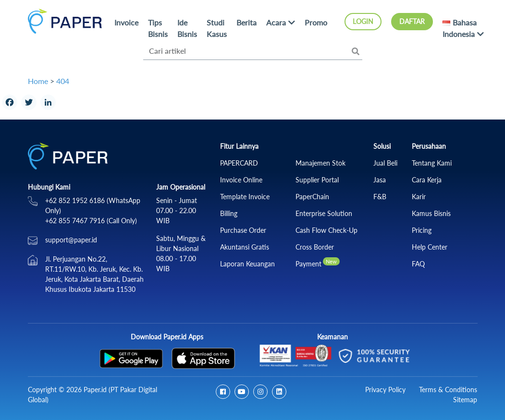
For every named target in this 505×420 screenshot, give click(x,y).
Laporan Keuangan (247, 264)
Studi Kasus (217, 28)
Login (363, 21)
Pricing (422, 230)
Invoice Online (241, 180)
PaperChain (312, 197)
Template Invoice (245, 197)
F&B (380, 197)
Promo (316, 22)
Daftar (412, 21)
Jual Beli (385, 163)
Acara (276, 22)
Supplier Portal (317, 180)
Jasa (380, 180)
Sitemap (465, 400)
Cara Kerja (427, 180)
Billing (229, 213)
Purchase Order (243, 230)
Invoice (126, 22)
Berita (246, 22)
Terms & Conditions (448, 390)
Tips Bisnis (158, 28)
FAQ (418, 264)
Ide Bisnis (187, 28)
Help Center (430, 247)
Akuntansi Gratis (245, 247)
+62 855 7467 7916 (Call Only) (91, 221)
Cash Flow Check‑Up (326, 230)
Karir (419, 197)
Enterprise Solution (324, 213)
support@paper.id (71, 240)
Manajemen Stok (320, 163)
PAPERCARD (239, 163)
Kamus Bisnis (431, 213)
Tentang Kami (432, 163)
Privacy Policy (385, 390)
